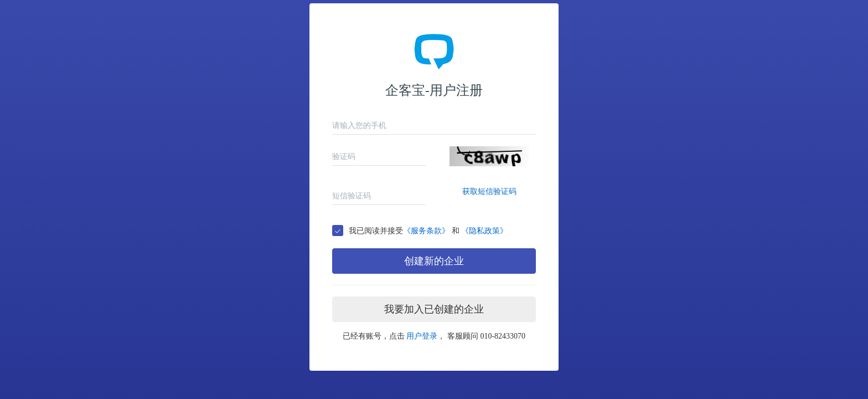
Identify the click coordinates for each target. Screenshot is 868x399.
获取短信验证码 (489, 191)
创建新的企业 (434, 261)
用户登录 (422, 336)
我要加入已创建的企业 (434, 309)
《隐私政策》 (484, 231)
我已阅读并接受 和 (428, 231)
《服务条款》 (426, 231)
